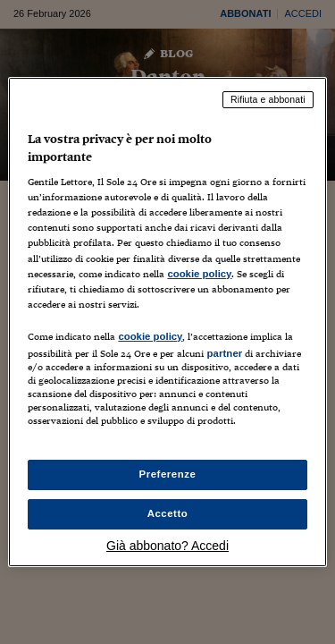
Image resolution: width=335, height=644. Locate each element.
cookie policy (199, 274)
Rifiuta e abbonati (268, 99)
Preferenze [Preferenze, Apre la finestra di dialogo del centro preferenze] (168, 474)
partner (224, 353)
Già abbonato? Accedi (167, 546)
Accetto (168, 513)
